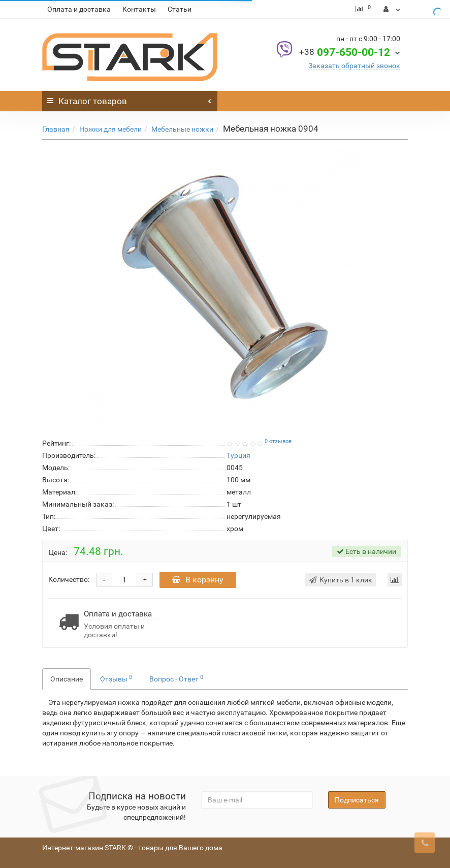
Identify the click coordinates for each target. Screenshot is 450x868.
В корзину (198, 580)
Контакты (139, 9)
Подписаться (357, 800)
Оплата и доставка (79, 9)
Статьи (180, 9)
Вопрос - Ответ (176, 678)
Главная (56, 129)
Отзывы (116, 678)
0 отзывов (278, 441)
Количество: (69, 579)
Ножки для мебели (110, 129)
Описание (67, 679)
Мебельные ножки (182, 129)
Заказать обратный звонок (354, 66)
